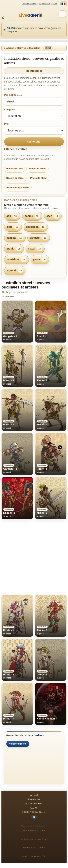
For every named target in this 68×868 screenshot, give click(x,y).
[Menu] (62, 14)
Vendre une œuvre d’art (34, 856)
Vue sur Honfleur (34, 804)
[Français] (63, 4)
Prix (6, 124)
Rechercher (34, 142)
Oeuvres (22, 48)
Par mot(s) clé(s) (13, 95)
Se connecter (44, 4)
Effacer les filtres (16, 149)
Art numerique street (18, 187)
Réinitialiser (34, 71)
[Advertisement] (34, 557)
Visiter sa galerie (18, 744)
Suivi (55, 4)
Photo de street (39, 178)
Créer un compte (29, 4)
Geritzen (39, 735)
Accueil (9, 48)
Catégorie (10, 109)
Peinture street (15, 169)
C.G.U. (34, 808)
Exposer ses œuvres (34, 848)
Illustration (35, 48)
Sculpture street (37, 169)
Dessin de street (15, 178)
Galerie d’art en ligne (34, 831)
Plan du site (34, 799)
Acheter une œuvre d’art (34, 839)
